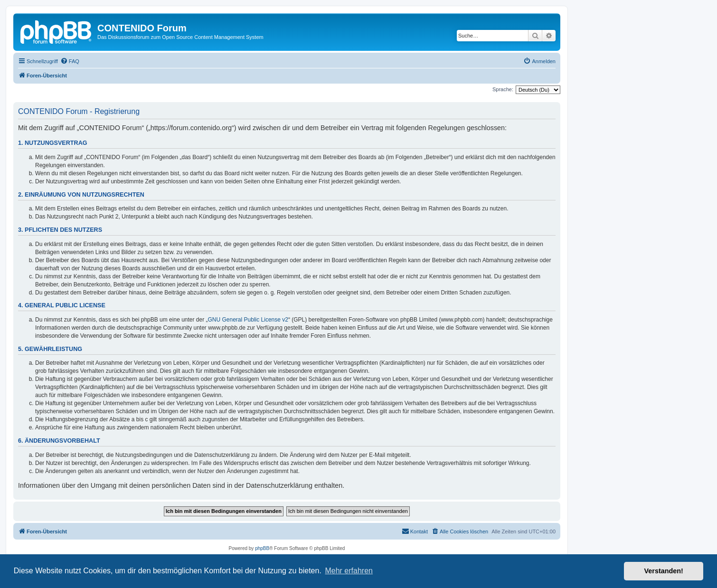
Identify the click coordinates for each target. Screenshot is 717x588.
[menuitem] (70, 61)
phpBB (262, 548)
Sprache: (503, 89)
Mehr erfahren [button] (349, 571)
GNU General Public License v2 (248, 320)
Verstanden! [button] (664, 571)
